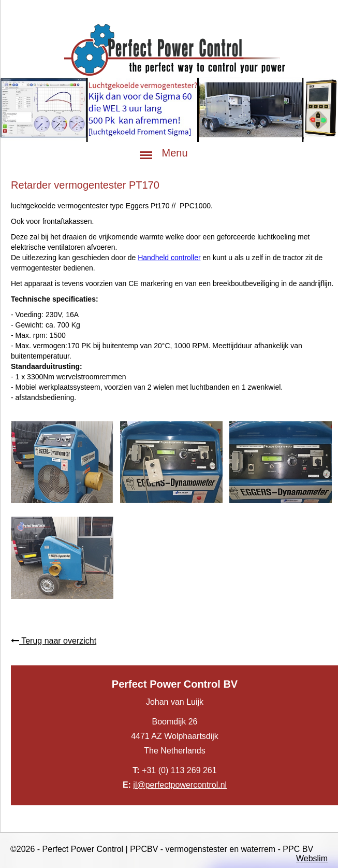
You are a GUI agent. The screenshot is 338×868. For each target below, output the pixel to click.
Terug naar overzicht (54, 641)
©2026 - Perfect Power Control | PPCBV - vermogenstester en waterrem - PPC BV (162, 849)
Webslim (312, 858)
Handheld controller (169, 258)
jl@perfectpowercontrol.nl (180, 785)
